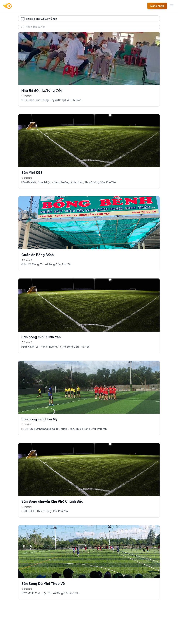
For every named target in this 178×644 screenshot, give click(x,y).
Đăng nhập (157, 6)
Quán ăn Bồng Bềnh (38, 255)
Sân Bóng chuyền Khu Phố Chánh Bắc (52, 501)
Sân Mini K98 (32, 173)
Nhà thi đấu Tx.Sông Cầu (42, 90)
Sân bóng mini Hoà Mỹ (40, 419)
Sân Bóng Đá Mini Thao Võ (43, 584)
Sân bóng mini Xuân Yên (41, 337)
